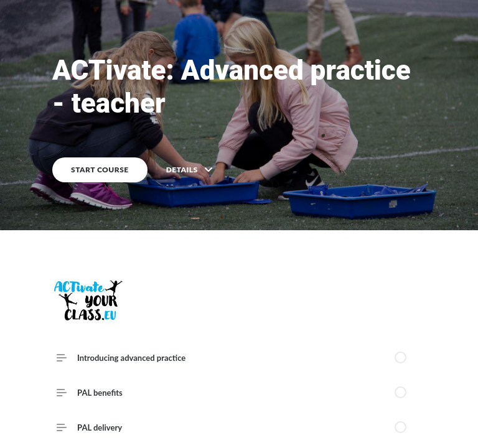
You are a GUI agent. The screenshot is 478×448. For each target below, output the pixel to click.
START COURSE (100, 170)
